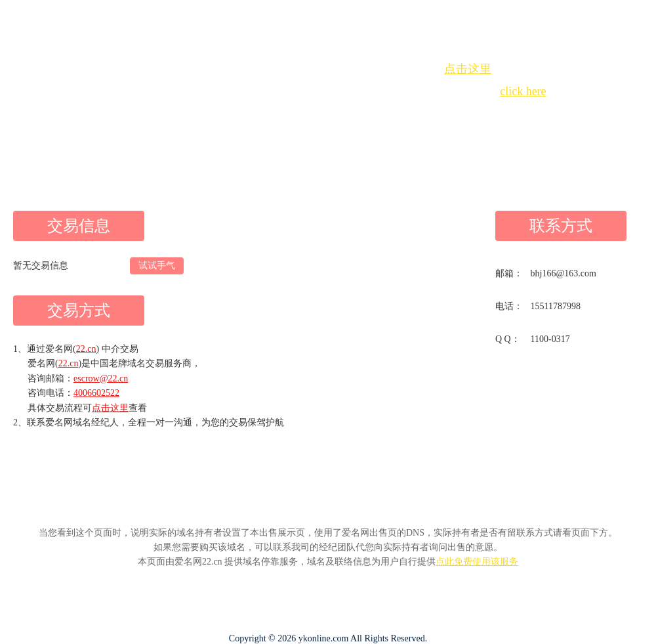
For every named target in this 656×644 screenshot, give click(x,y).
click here (523, 91)
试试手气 (157, 266)
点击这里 (468, 69)
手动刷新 (364, 115)
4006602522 (96, 393)
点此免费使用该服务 (477, 562)
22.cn (86, 349)
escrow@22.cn (101, 378)
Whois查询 (295, 115)
